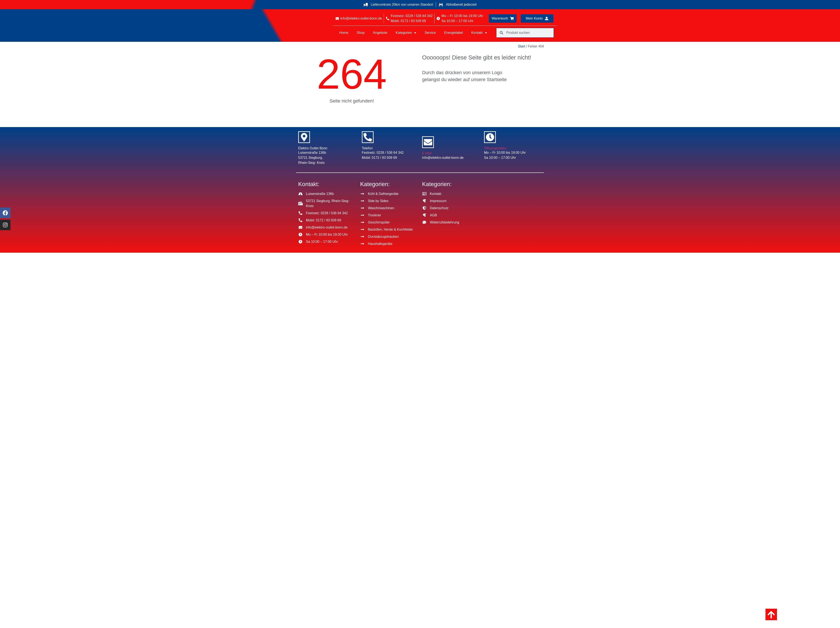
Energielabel (453, 33)
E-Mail (427, 153)
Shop (361, 33)
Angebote (380, 33)
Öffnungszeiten (495, 148)
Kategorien (406, 33)
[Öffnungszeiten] (490, 137)
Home (344, 33)
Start (521, 46)
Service (430, 33)
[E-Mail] (428, 142)
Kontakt (479, 33)
